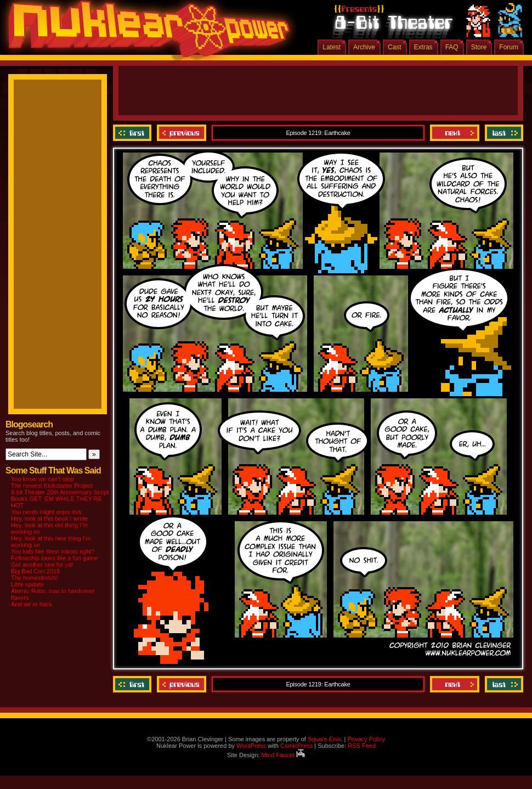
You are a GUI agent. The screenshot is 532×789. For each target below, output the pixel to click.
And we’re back (32, 604)
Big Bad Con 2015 (35, 571)
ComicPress (296, 746)
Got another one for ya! (42, 565)
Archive (364, 47)
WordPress (251, 746)
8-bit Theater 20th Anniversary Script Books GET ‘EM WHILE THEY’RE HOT (60, 499)
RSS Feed (362, 746)
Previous (182, 133)
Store (479, 47)
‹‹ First (134, 133)
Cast (395, 47)
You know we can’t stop (43, 479)
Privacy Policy (366, 739)
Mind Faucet (283, 755)
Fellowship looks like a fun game (54, 558)
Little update (27, 584)
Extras (423, 47)
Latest (332, 47)
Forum (509, 47)
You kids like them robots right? (53, 551)
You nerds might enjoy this (46, 512)
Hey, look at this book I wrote (49, 519)
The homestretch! (35, 578)
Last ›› (503, 133)
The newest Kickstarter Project (52, 486)
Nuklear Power (145, 33)
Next (455, 133)
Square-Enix (324, 739)
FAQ (452, 47)
